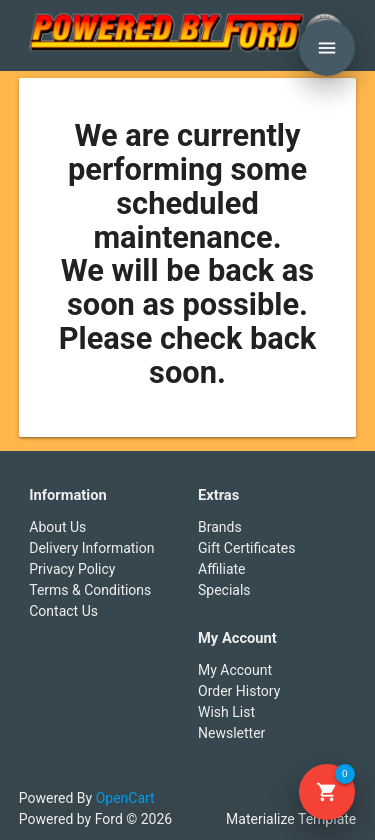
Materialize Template (291, 819)
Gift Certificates (246, 548)
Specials (224, 590)
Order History (239, 691)
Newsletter (231, 733)
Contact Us (63, 611)
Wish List (226, 712)
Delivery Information (91, 548)
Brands (220, 527)
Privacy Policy (72, 569)
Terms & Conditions (90, 590)
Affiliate (222, 569)
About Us (57, 527)
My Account (235, 670)
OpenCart (125, 798)
